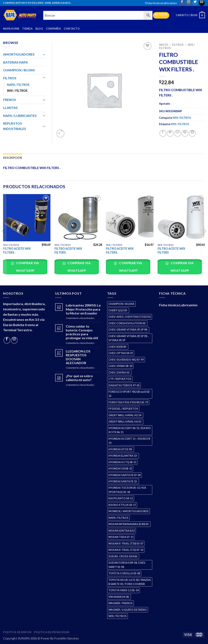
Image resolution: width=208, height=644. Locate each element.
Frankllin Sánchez (67, 638)
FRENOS (10, 100)
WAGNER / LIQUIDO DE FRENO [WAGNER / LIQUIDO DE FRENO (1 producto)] (128, 610)
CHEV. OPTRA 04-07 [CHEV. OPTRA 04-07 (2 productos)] (121, 353)
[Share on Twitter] (170, 133)
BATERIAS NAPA (15, 62)
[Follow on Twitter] (195, 3)
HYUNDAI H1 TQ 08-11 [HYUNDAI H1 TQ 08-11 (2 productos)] (122, 462)
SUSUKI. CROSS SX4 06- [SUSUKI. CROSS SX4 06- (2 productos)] (123, 556)
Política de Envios (17, 632)
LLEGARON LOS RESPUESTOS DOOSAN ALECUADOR (78, 357)
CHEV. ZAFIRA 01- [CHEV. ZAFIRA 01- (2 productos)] (119, 372)
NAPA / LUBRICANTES (20, 116)
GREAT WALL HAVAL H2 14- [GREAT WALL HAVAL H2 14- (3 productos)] (125, 415)
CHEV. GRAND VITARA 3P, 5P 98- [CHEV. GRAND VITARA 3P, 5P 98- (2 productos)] (128, 330)
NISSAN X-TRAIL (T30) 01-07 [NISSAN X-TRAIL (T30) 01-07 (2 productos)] (126, 543)
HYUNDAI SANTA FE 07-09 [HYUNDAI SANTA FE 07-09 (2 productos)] (124, 475)
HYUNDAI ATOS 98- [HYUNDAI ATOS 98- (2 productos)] (121, 449)
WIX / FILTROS (182, 118)
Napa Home (11, 29)
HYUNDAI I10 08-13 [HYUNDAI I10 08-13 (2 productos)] (120, 468)
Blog (39, 29)
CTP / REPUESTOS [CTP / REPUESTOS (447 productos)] (120, 379)
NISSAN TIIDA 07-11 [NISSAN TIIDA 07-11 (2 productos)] (121, 537)
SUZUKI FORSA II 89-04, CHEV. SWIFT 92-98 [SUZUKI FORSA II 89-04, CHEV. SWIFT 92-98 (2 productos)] (127, 565)
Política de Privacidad (52, 632)
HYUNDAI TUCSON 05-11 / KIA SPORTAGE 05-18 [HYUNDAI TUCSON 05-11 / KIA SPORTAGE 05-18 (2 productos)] (127, 490)
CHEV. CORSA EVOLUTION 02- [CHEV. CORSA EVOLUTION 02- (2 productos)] (127, 323)
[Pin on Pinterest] (185, 133)
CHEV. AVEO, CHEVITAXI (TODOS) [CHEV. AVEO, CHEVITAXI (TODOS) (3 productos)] (130, 317)
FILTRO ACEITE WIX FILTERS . (17, 250)
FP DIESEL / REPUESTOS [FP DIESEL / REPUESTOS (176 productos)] (123, 409)
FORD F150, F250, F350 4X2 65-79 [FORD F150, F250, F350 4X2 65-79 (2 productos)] (128, 402)
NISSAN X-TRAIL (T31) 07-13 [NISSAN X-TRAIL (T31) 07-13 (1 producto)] (126, 550)
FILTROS (178, 45)
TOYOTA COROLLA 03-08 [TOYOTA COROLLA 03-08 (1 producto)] (124, 573)
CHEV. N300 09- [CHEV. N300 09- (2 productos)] (118, 347)
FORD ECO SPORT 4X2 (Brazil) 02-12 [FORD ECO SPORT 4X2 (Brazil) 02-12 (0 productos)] (129, 394)
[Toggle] (44, 54)
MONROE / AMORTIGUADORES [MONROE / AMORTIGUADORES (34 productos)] (128, 511)
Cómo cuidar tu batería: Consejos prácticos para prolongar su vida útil (82, 332)
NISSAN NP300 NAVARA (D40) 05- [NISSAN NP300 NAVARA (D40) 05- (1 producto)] (129, 524)
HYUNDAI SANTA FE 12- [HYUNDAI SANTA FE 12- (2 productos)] (123, 481)
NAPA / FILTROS (18, 85)
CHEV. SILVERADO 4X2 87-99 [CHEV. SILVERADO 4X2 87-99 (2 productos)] (126, 360)
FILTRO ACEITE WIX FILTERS (171, 250)
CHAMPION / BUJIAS (19, 70)
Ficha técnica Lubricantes (161, 3)
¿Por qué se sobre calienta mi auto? (79, 378)
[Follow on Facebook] (182, 3)
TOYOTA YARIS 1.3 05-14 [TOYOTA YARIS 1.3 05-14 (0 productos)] (123, 590)
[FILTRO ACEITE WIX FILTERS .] (27, 218)
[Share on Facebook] (163, 133)
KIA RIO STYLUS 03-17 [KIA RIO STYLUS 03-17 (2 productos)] (122, 505)
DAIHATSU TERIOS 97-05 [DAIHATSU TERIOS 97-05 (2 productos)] (124, 385)
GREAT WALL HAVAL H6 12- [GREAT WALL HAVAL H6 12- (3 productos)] (125, 422)
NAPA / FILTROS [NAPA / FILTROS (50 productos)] (118, 518)
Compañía (53, 29)
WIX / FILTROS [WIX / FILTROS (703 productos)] (118, 616)
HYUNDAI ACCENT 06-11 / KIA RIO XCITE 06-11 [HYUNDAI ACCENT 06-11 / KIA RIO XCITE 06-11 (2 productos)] (130, 430)
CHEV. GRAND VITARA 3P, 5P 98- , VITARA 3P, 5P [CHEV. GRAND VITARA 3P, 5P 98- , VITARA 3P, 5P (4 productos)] (129, 338)
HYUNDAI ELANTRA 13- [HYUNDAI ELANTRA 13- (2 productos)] (123, 456)
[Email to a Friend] (178, 133)
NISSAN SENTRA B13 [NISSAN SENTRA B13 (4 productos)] (122, 531)
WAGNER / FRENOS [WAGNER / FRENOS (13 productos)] (120, 603)
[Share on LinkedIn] (192, 133)
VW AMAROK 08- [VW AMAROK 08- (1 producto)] (119, 597)
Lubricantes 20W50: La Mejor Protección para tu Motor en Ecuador (83, 309)
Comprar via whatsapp (27, 267)
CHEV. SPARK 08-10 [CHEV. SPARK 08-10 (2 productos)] (120, 366)
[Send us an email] (202, 3)
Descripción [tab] (13, 158)
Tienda (27, 29)
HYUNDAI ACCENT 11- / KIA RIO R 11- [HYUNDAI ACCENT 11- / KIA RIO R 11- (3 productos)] (129, 441)
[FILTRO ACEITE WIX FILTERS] (181, 218)
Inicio (164, 45)
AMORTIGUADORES (19, 54)
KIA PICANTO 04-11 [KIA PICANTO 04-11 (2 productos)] (121, 498)
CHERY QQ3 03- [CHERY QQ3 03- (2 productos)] (118, 310)
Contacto (72, 29)
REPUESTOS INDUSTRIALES (15, 126)
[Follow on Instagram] (189, 3)
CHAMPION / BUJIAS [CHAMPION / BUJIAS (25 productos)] (121, 304)
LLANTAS (10, 108)
